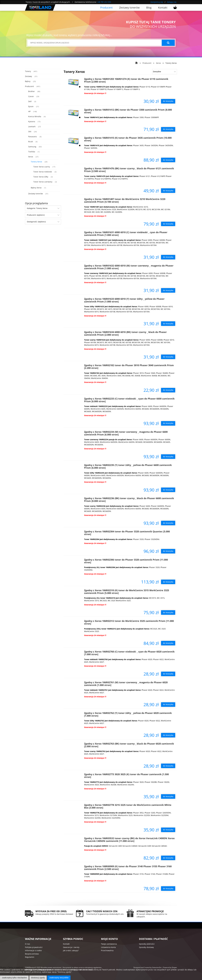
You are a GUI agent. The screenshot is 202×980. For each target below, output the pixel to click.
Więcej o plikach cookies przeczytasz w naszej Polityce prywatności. (29, 974)
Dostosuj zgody (38, 978)
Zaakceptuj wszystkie (59, 978)
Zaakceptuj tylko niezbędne (14, 978)
